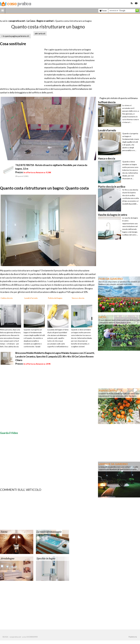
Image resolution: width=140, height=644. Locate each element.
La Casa (31, 21)
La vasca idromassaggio (49, 532)
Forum (103, 11)
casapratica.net (17, 21)
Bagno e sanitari (45, 21)
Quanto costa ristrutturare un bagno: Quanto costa (44, 188)
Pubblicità (133, 637)
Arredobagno (7, 559)
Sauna (4, 532)
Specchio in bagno (46, 559)
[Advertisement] (30, 18)
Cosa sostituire (13, 44)
